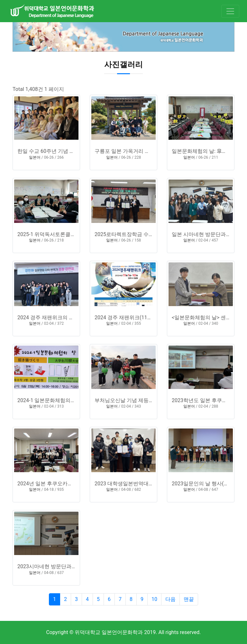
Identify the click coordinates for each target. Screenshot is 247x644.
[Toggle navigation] (230, 11)
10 (154, 599)
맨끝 (189, 599)
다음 (170, 599)
